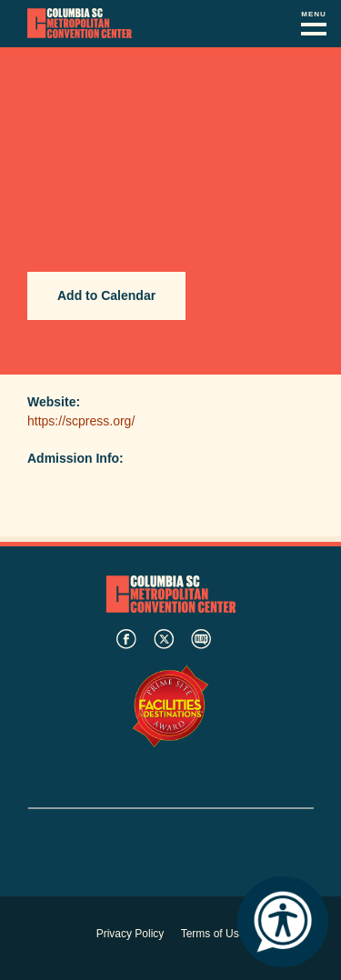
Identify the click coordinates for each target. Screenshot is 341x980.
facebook (126, 639)
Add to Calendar (106, 295)
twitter (164, 639)
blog (201, 639)
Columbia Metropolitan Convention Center (80, 24)
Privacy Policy (130, 934)
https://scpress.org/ (81, 421)
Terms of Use (213, 934)
